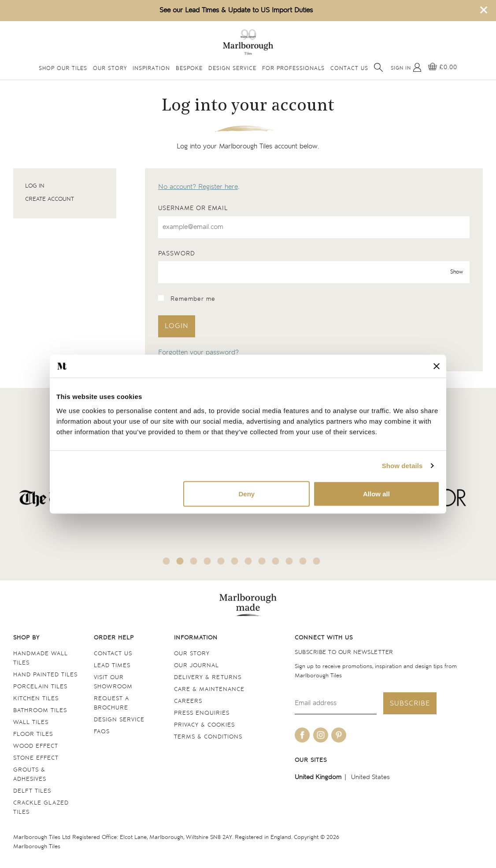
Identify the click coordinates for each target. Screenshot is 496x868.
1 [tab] (167, 561)
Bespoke (189, 68)
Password (177, 254)
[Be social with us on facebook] (302, 735)
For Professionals (293, 68)
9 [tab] (276, 561)
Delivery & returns (208, 678)
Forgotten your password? (198, 353)
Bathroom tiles (40, 711)
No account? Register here (198, 187)
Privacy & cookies (204, 725)
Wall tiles (31, 722)
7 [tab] (248, 561)
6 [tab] (235, 561)
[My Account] (406, 67)
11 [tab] (303, 561)
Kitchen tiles (36, 699)
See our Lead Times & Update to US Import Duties (236, 10)
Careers (188, 701)
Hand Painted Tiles (45, 675)
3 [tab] (194, 561)
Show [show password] (457, 272)
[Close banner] (437, 366)
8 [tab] (262, 561)
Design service (119, 720)
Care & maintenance (209, 689)
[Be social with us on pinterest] (339, 735)
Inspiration (151, 68)
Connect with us (324, 638)
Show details (402, 466)
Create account (50, 199)
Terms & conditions (208, 737)
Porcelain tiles (40, 687)
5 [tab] (221, 561)
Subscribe (410, 704)
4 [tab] (207, 561)
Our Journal (196, 666)
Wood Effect (36, 746)
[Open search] (378, 67)
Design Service (232, 68)
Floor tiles (33, 734)
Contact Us (349, 68)
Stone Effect (36, 758)
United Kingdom (318, 777)
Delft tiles (32, 791)
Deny (247, 493)
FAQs (102, 732)
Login (177, 326)
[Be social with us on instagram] (321, 735)
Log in (35, 186)
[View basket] (443, 67)
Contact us (113, 654)
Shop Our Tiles (63, 68)
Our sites (311, 760)
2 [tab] (180, 561)
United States (370, 777)
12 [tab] (317, 561)
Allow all (376, 493)
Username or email (193, 208)
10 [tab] (289, 561)
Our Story (110, 68)
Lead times (112, 666)
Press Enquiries (202, 713)
